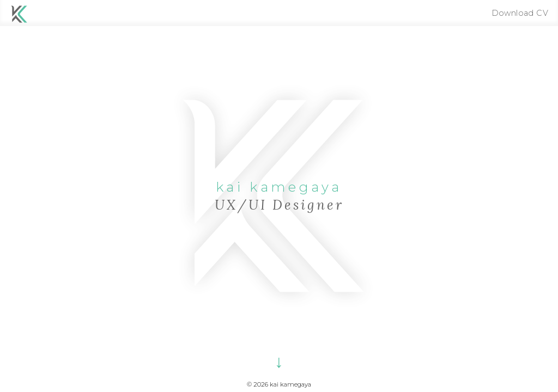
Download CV (520, 13)
